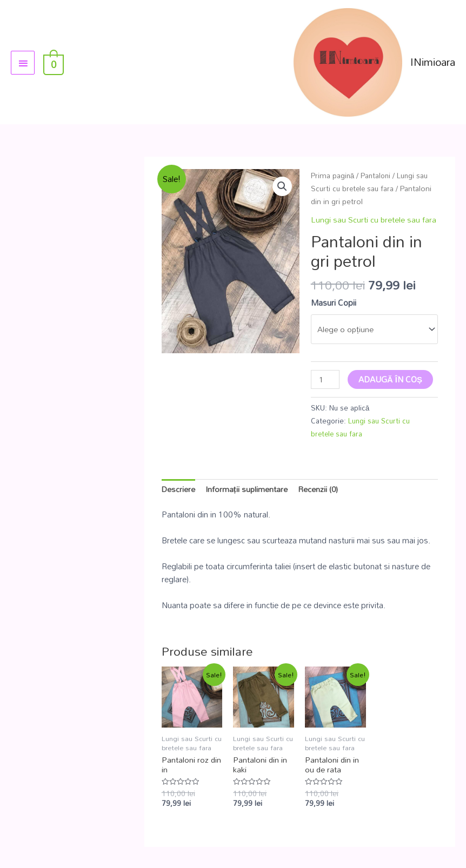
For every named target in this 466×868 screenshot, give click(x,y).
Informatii (297, 838)
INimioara (432, 27)
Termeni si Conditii (422, 838)
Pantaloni (377, 105)
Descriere (179, 418)
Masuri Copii (334, 231)
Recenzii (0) (320, 418)
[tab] (179, 418)
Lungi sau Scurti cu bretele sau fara (371, 111)
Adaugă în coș (391, 308)
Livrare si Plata (352, 838)
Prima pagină (333, 105)
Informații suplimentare (248, 418)
